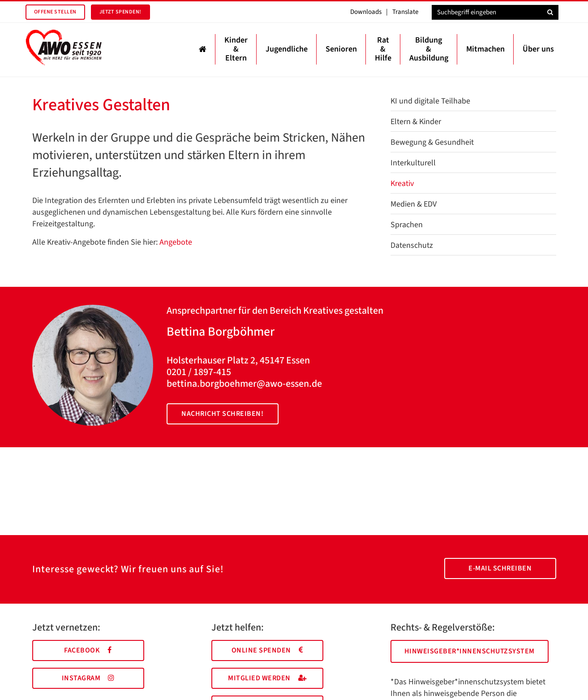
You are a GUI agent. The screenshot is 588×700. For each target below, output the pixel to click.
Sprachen (407, 225)
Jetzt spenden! (120, 12)
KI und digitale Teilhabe (430, 101)
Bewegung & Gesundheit (432, 142)
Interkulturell (413, 163)
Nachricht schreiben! (222, 414)
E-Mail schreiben (500, 568)
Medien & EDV (414, 204)
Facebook (88, 650)
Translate (405, 12)
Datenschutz (412, 245)
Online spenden (267, 650)
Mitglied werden (267, 678)
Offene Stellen (55, 12)
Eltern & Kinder (416, 122)
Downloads (366, 12)
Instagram (88, 678)
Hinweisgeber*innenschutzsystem (470, 651)
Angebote (176, 242)
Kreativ (402, 184)
